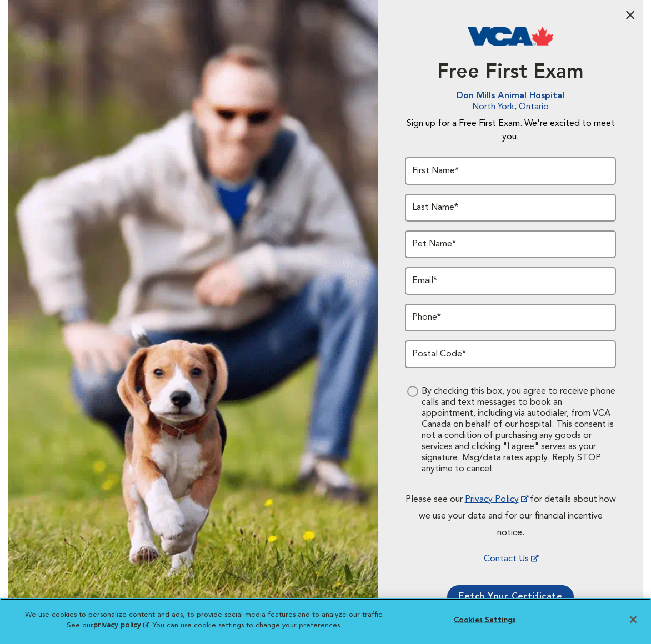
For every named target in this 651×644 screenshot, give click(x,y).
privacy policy (121, 625)
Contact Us (506, 559)
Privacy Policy (492, 500)
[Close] (633, 620)
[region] (325, 621)
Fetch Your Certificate (510, 597)
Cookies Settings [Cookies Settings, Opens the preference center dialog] (485, 620)
